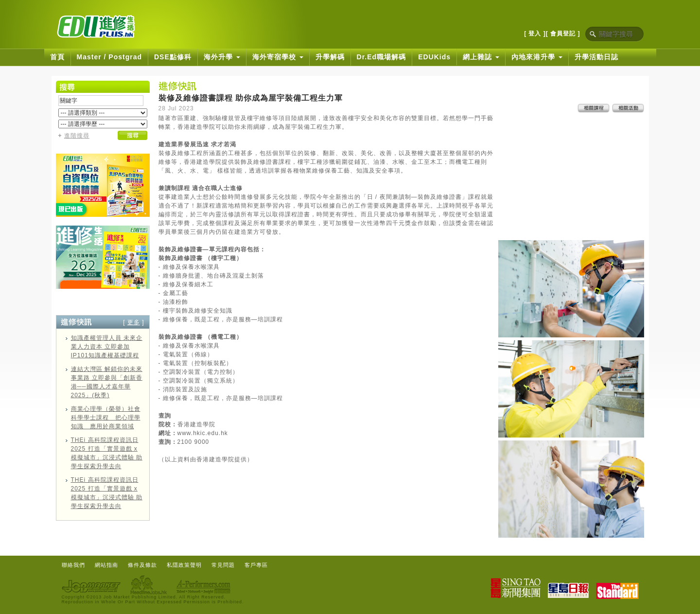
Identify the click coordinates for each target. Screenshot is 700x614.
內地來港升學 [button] (537, 57)
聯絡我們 (73, 565)
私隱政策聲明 (184, 565)
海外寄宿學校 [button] (278, 57)
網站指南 (106, 565)
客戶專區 (256, 565)
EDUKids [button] (434, 57)
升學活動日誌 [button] (596, 57)
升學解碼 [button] (330, 57)
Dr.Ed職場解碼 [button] (382, 57)
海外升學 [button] (222, 57)
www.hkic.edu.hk (203, 433)
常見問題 (223, 565)
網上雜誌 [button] (481, 57)
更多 (134, 322)
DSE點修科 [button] (173, 57)
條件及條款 (142, 565)
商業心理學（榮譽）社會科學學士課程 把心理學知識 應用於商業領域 (106, 418)
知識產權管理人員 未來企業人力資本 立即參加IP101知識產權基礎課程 (107, 347)
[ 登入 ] (535, 34)
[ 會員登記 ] (563, 34)
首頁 (57, 57)
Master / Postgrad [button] (109, 57)
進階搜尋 (77, 136)
